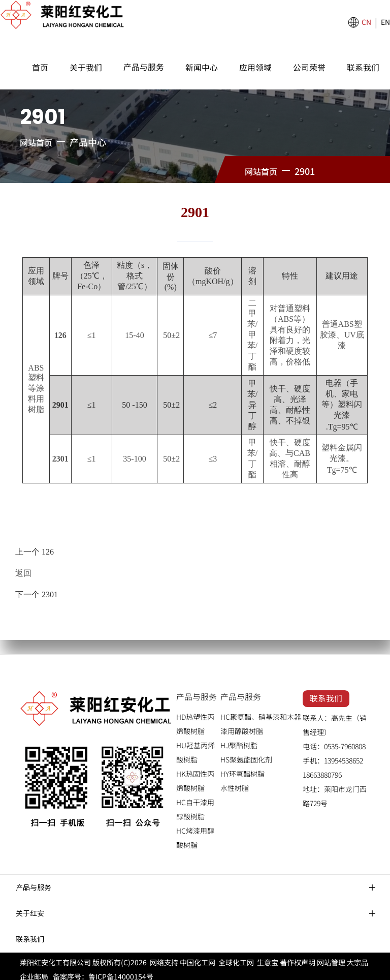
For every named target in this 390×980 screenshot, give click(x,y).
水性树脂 (235, 782)
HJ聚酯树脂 (239, 740)
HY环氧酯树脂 (242, 768)
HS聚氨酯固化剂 (246, 754)
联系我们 (363, 67)
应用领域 (255, 67)
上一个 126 (35, 551)
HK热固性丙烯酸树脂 (195, 775)
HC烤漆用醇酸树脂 (195, 832)
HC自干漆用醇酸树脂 (195, 804)
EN (385, 22)
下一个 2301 (37, 589)
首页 (40, 67)
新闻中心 (202, 67)
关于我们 (86, 67)
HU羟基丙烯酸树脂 (196, 747)
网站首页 (36, 142)
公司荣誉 (309, 67)
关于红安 (30, 907)
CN (366, 22)
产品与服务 (144, 67)
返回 (23, 570)
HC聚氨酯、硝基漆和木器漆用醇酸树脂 (261, 718)
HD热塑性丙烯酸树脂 (195, 718)
